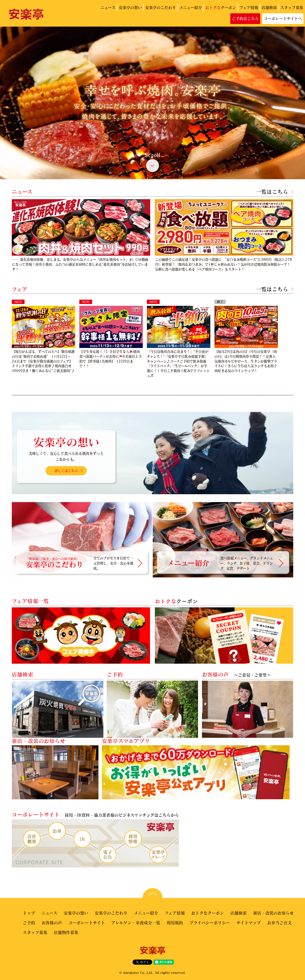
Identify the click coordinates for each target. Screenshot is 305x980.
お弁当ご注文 (279, 923)
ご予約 (29, 923)
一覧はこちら (272, 192)
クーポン (221, 7)
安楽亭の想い (130, 7)
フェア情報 (249, 7)
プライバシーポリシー (210, 923)
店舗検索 (269, 7)
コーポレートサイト (87, 923)
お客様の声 (52, 923)
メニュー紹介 (190, 7)
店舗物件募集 (66, 932)
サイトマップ (249, 923)
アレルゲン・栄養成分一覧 (136, 923)
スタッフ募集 (292, 7)
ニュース (108, 7)
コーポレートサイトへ (283, 18)
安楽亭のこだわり (160, 7)
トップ (29, 913)
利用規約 (175, 923)
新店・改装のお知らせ (273, 913)
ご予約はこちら (245, 18)
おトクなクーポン (208, 913)
